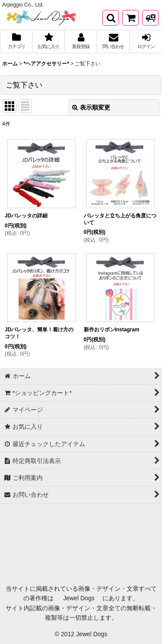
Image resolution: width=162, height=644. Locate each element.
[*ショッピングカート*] (130, 18)
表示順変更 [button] (91, 107)
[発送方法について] (150, 18)
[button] (111, 18)
